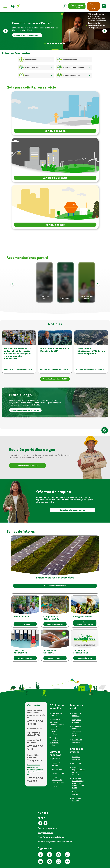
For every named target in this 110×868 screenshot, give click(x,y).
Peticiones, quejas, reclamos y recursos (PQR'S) (77, 731)
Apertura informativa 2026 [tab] (53, 43)
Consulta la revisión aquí (27, 466)
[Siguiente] (105, 31)
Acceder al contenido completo (18, 369)
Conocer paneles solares (55, 586)
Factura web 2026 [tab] (50, 43)
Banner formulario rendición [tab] (48, 43)
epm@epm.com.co (45, 833)
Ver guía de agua (55, 131)
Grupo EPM (76, 763)
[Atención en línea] (105, 430)
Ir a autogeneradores (85, 623)
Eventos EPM (57, 786)
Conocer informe (85, 658)
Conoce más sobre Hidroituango (25, 410)
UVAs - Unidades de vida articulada (58, 780)
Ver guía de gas (55, 225)
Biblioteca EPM (58, 769)
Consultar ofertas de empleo (73, 510)
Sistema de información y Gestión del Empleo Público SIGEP (78, 783)
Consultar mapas (55, 658)
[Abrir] (65, 6)
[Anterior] (5, 31)
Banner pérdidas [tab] (45, 43)
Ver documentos (25, 658)
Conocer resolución (55, 624)
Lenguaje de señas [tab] (56, 43)
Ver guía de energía (55, 178)
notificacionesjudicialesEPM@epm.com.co (55, 841)
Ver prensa (25, 624)
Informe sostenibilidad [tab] (61, 43)
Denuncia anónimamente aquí (27, 35)
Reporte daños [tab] (64, 43)
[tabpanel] (57, 726)
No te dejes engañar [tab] (58, 43)
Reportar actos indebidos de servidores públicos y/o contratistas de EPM (35, 769)
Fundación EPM (58, 773)
